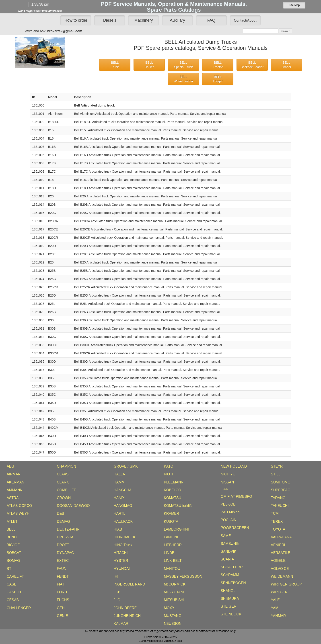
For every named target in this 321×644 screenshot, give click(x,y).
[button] (294, 5)
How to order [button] (76, 20)
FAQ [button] (211, 20)
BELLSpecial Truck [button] (183, 65)
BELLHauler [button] (149, 65)
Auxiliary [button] (177, 20)
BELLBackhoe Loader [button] (252, 65)
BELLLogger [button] (218, 79)
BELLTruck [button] (115, 65)
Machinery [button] (144, 20)
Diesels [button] (110, 20)
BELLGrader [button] (286, 65)
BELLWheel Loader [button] (183, 79)
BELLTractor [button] (218, 65)
